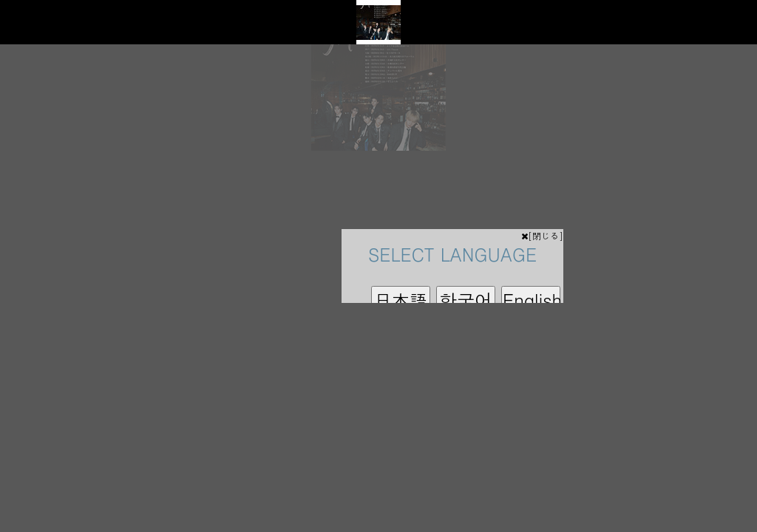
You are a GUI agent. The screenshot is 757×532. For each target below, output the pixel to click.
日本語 (401, 300)
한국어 (466, 300)
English (532, 300)
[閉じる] (542, 235)
